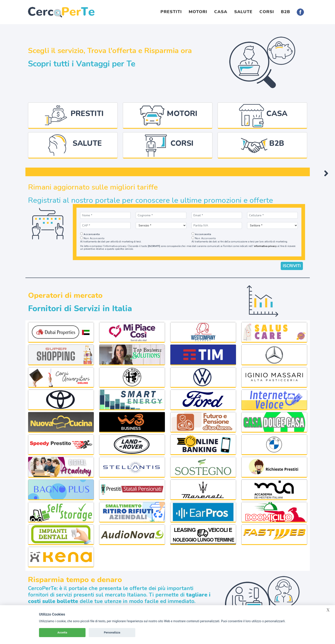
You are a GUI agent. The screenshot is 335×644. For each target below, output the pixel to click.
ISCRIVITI (292, 264)
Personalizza (112, 632)
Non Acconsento (94, 236)
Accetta (62, 632)
